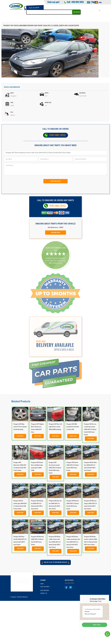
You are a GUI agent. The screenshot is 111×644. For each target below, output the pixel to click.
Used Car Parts (45, 631)
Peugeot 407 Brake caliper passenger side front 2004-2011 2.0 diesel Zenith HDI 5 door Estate (73, 587)
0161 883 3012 (78, 2)
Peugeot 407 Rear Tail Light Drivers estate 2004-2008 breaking (55, 472)
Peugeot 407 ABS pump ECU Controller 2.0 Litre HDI (73, 472)
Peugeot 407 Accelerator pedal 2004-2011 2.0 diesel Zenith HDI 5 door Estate (55, 513)
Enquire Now (56, 233)
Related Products (21, 447)
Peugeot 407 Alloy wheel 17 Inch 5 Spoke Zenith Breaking (20, 472)
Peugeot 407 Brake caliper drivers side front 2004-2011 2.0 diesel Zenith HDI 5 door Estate (55, 587)
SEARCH (78, 12)
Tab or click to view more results (55, 607)
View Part (20, 482)
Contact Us (44, 638)
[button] (55, 609)
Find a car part (53, 2)
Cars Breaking (45, 635)
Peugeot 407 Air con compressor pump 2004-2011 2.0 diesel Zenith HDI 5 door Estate (90, 475)
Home (42, 628)
